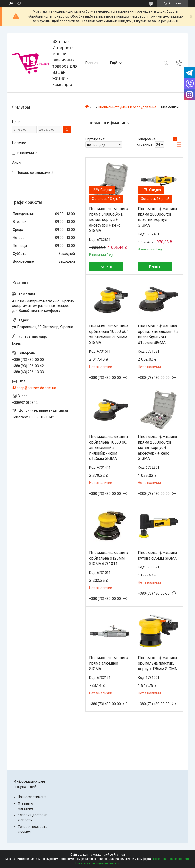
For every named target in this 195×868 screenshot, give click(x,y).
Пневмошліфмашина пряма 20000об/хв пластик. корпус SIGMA (157, 217)
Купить (106, 266)
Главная (92, 63)
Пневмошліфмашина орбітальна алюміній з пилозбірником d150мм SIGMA (158, 334)
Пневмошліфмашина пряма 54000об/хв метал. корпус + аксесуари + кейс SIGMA (109, 220)
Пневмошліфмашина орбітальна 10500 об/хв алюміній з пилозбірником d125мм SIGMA (109, 448)
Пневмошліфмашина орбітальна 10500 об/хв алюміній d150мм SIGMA (109, 334)
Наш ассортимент (32, 797)
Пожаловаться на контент (171, 859)
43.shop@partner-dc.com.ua (34, 388)
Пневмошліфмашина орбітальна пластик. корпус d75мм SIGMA (157, 663)
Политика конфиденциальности (97, 863)
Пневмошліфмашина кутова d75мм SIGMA (157, 555)
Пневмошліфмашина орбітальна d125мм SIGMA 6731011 (109, 558)
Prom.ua (119, 855)
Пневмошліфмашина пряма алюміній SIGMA (109, 663)
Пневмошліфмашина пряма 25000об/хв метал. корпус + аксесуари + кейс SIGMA (157, 448)
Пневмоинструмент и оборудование (127, 107)
